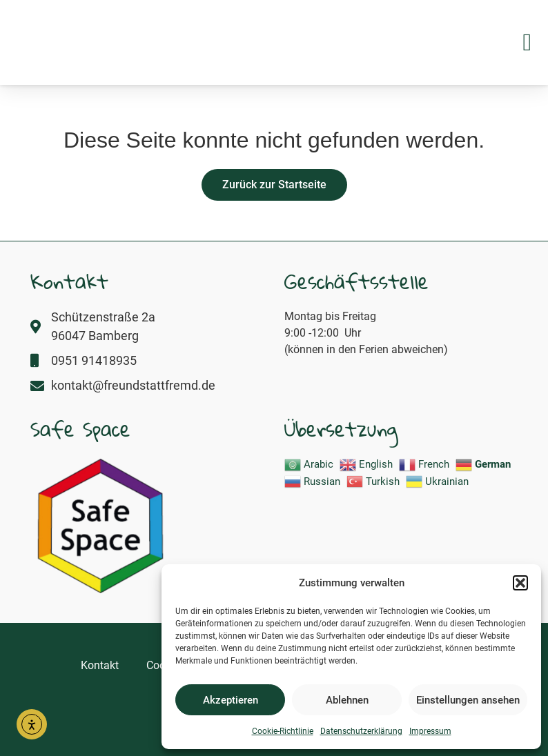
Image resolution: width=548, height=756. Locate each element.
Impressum (430, 731)
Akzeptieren (231, 700)
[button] (520, 575)
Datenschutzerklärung (361, 731)
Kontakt (100, 665)
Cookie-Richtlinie (283, 731)
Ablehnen (347, 700)
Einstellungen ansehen (468, 700)
